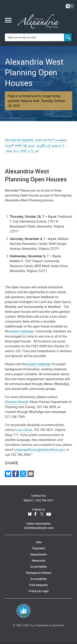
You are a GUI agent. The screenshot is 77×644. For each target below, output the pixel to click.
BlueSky (30, 514)
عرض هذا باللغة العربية (20, 145)
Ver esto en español (19, 140)
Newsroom (39, 560)
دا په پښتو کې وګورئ (51, 145)
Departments (39, 554)
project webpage (22, 331)
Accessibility (38, 579)
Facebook (35, 514)
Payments (39, 548)
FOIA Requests (38, 585)
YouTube (49, 514)
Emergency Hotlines (39, 573)
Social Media (38, 567)
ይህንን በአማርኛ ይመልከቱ (51, 140)
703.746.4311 (45, 500)
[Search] (68, 37)
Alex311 (29, 500)
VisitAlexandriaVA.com (39, 528)
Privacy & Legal (39, 591)
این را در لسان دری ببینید (22, 150)
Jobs (39, 542)
